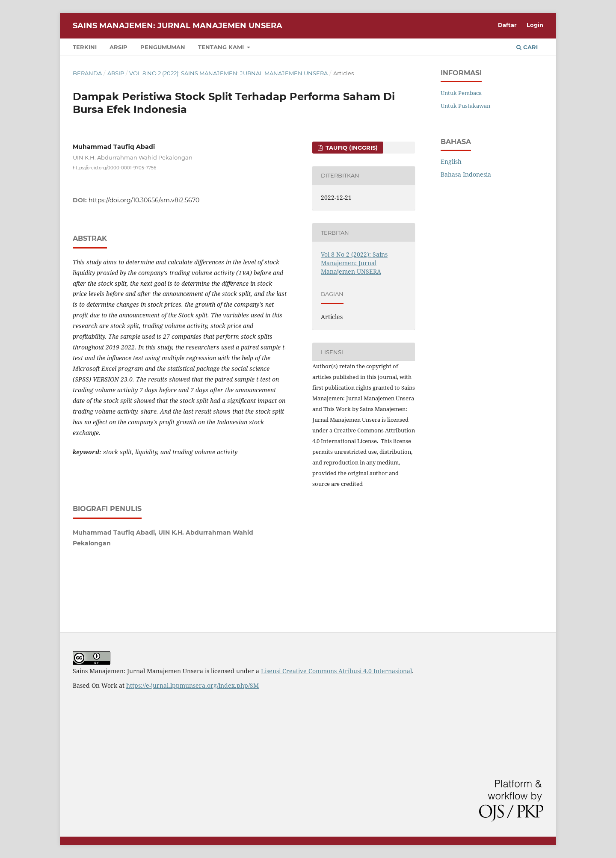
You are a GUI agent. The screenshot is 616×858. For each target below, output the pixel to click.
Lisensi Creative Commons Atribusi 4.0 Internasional (336, 671)
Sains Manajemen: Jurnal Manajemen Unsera (178, 26)
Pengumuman (163, 47)
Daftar (507, 25)
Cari (527, 47)
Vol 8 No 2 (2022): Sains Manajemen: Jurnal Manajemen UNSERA (228, 73)
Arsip (118, 47)
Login (535, 25)
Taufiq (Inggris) (351, 148)
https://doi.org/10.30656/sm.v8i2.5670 (144, 200)
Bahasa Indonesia (466, 174)
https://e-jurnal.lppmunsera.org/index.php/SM (192, 685)
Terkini (85, 47)
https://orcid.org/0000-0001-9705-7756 (114, 168)
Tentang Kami (222, 47)
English (451, 161)
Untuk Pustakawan (465, 106)
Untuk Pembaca (461, 93)
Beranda (87, 73)
